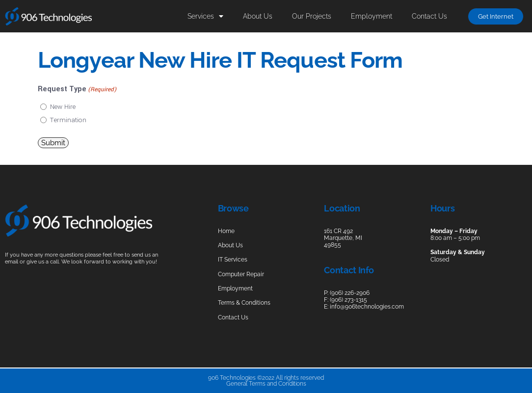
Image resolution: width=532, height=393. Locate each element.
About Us (258, 16)
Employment (372, 16)
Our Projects (312, 16)
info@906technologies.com (367, 307)
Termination (68, 120)
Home (226, 231)
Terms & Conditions (244, 303)
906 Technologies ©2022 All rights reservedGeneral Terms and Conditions (266, 381)
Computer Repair (241, 274)
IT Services (233, 260)
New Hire (63, 107)
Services (205, 16)
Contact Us (429, 16)
